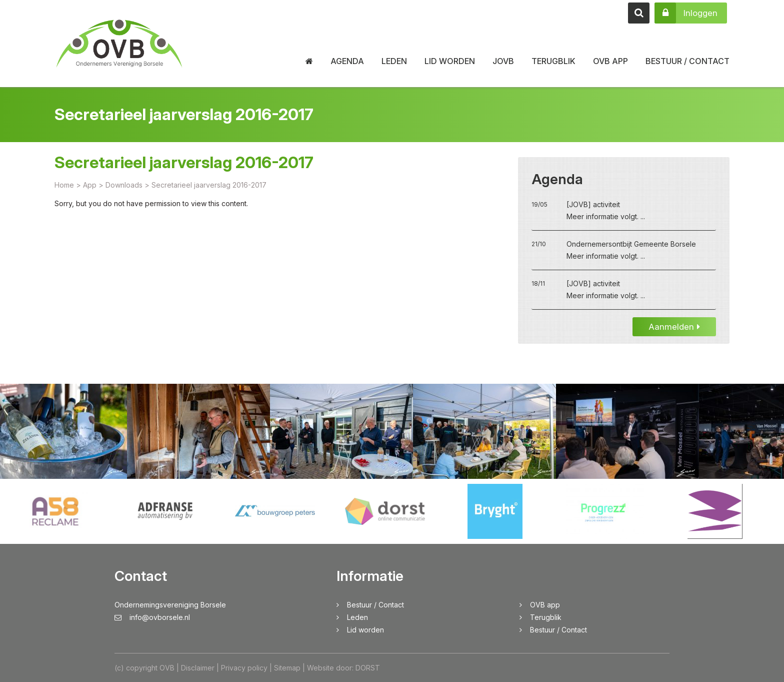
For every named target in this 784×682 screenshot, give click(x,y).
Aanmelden (674, 329)
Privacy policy (244, 668)
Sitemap (287, 668)
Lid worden (450, 61)
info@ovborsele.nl (152, 617)
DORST (368, 668)
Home (64, 187)
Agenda (347, 61)
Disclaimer (198, 668)
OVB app (610, 61)
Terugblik (553, 61)
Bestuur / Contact (687, 61)
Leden (394, 61)
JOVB (503, 61)
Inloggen (686, 13)
